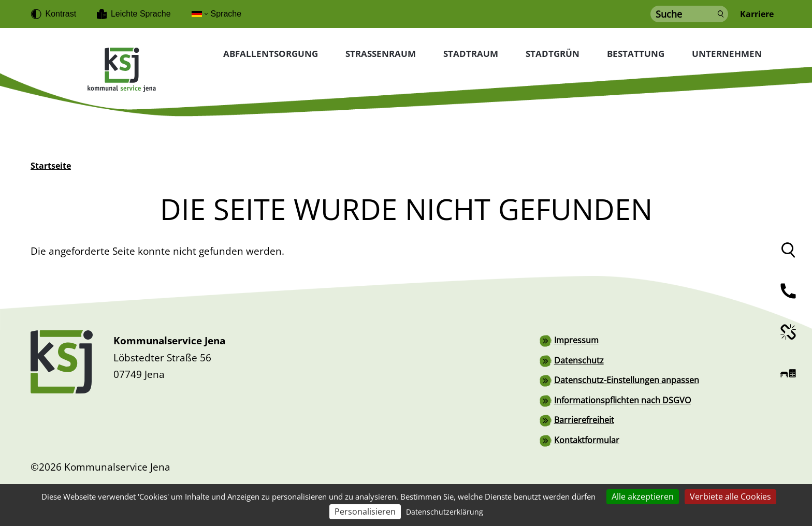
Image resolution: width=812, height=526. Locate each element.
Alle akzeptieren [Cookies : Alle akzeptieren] (643, 496)
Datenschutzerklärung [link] (445, 512)
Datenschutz (579, 360)
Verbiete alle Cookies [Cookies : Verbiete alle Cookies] (730, 496)
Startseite (51, 166)
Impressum (576, 340)
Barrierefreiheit (584, 419)
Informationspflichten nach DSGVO (622, 399)
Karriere (757, 14)
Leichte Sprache (141, 14)
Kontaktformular (587, 439)
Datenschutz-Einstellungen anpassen (627, 379)
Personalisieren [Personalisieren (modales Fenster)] (365, 512)
